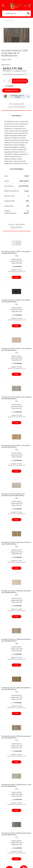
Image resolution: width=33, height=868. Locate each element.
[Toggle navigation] (3, 5)
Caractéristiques (16, 169)
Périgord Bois (17, 6)
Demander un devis (12, 90)
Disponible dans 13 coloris (20, 96)
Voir (16, 277)
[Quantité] (4, 81)
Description (16, 115)
